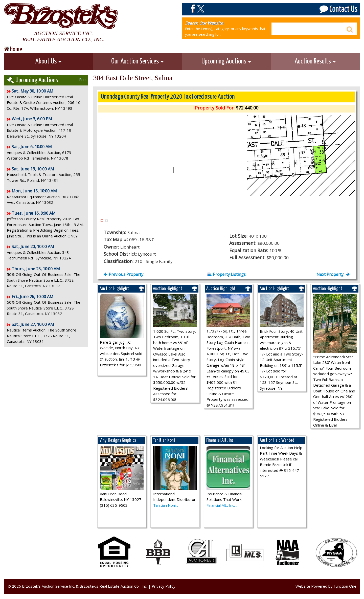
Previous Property (123, 274)
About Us (49, 61)
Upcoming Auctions (226, 61)
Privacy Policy (164, 586)
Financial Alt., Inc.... (222, 505)
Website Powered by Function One (326, 586)
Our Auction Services (138, 61)
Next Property (333, 274)
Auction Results (315, 61)
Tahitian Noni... (166, 505)
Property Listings (226, 274)
